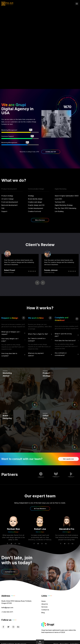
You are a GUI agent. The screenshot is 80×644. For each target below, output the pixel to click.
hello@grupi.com (7, 608)
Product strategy (7, 196)
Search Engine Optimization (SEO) (67, 196)
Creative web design (35, 202)
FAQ (3, 208)
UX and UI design (7, 199)
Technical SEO (60, 202)
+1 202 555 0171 (7, 612)
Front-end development (10, 202)
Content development (35, 208)
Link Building (59, 211)
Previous (37, 283)
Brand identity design (35, 199)
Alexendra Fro (67, 529)
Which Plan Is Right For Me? (38, 334)
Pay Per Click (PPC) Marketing (65, 208)
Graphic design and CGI (36, 205)
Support (4, 211)
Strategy (31, 196)
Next (43, 283)
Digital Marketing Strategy (64, 205)
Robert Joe (40, 529)
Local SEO (58, 199)
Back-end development (9, 205)
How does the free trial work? (65, 341)
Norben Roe (13, 529)
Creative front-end (34, 211)
